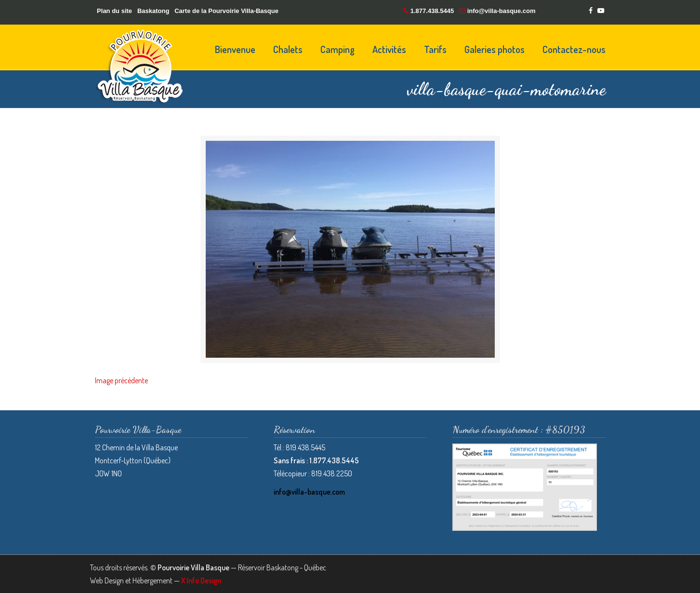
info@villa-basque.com (502, 11)
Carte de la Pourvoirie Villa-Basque (226, 11)
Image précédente (121, 380)
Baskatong (153, 11)
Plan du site (114, 11)
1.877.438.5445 (432, 11)
